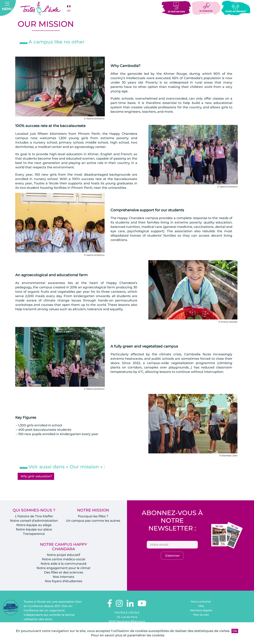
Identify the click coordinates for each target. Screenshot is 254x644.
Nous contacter (201, 607)
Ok (235, 631)
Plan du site (201, 620)
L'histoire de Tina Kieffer (34, 517)
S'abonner (172, 557)
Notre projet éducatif (63, 556)
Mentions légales (201, 616)
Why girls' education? (36, 477)
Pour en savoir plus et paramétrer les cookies (128, 635)
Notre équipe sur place (34, 530)
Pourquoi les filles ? (93, 517)
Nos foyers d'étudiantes (63, 586)
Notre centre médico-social (64, 560)
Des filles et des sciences (63, 578)
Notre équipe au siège (34, 525)
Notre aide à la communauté (64, 564)
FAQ (201, 611)
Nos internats (63, 582)
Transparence (34, 534)
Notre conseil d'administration (34, 521)
